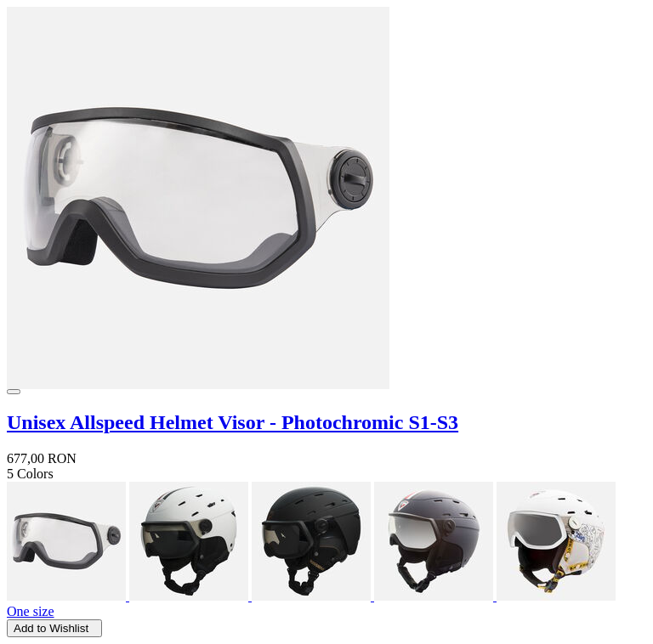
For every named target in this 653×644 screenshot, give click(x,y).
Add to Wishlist (54, 628)
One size (31, 611)
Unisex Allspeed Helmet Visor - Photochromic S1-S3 (233, 422)
